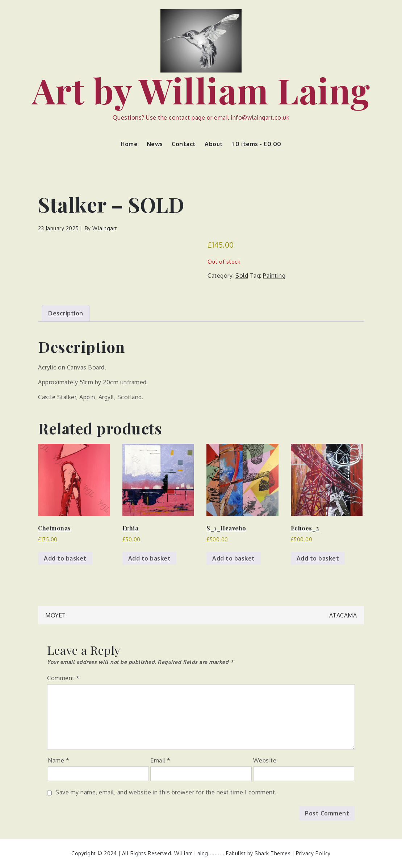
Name (58, 760)
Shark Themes (273, 853)
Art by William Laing (201, 90)
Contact (184, 144)
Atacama (343, 615)
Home (129, 144)
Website (265, 760)
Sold (242, 276)
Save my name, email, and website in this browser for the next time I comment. (166, 792)
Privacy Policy (313, 853)
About (214, 144)
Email (160, 760)
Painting (274, 276)
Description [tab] (66, 313)
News (155, 144)
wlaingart (105, 228)
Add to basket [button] (65, 558)
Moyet (56, 615)
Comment (63, 678)
